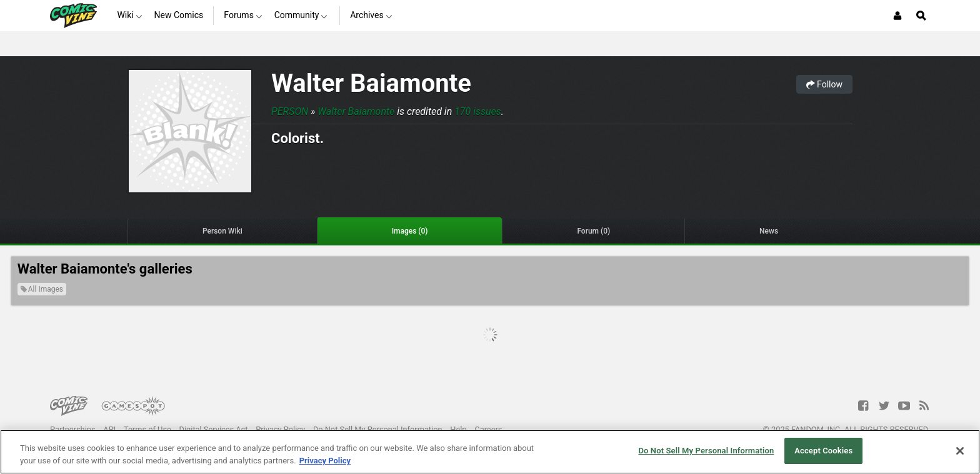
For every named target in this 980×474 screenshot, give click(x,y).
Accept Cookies (823, 451)
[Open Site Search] (921, 16)
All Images (42, 289)
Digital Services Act (214, 429)
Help (458, 429)
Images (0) (410, 231)
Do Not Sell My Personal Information (378, 429)
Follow (824, 84)
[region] (490, 452)
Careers (488, 429)
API (109, 429)
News (769, 231)
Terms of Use (147, 429)
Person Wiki (222, 231)
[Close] (960, 451)
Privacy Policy (280, 429)
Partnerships (73, 429)
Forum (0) (593, 231)
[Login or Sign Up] (897, 16)
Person (290, 111)
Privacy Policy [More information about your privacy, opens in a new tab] (325, 461)
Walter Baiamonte (371, 83)
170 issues (478, 111)
